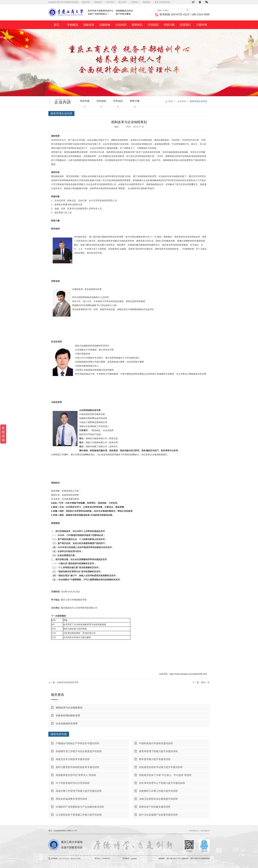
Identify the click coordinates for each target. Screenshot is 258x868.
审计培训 (110, 2)
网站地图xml (205, 831)
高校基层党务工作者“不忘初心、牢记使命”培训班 (165, 775)
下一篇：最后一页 (201, 682)
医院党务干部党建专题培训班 (155, 807)
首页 (171, 101)
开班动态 (118, 101)
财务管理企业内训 (198, 101)
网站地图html (194, 831)
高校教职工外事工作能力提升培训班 (158, 791)
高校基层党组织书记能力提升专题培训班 (161, 767)
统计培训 (122, 2)
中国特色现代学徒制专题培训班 (156, 743)
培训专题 (85, 101)
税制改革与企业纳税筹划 (69, 708)
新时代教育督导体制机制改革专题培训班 (78, 767)
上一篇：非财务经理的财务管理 (63, 682)
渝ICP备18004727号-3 (174, 858)
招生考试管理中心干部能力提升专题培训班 (162, 783)
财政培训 (86, 2)
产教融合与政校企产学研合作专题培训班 (78, 743)
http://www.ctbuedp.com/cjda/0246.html (188, 674)
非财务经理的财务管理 (68, 716)
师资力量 (135, 101)
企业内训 (181, 101)
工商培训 (134, 2)
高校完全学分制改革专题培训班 (73, 759)
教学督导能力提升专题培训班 (155, 759)
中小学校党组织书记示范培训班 (73, 783)
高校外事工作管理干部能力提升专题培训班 (79, 791)
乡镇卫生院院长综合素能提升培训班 (158, 799)
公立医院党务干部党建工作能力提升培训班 (79, 815)
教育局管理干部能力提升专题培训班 (158, 751)
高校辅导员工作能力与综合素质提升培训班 (79, 751)
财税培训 (98, 2)
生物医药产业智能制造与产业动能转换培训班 (80, 807)
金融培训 (146, 2)
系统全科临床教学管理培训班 (71, 799)
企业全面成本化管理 (67, 723)
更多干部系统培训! (162, 2)
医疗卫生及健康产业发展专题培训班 (158, 815)
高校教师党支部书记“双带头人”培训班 (76, 775)
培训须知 (101, 101)
